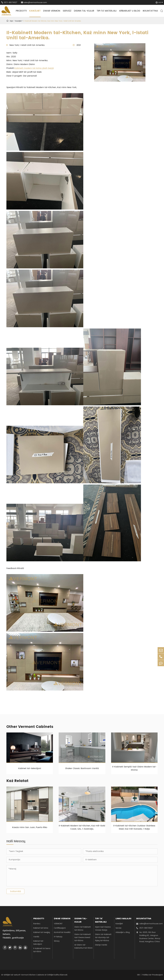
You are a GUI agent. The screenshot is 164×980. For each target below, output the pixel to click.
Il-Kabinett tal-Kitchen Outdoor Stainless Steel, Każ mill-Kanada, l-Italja (134, 827)
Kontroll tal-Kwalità (62, 932)
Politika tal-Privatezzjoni (153, 975)
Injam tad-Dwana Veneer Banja (103, 929)
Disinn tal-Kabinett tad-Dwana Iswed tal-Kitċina (83, 937)
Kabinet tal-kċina (41, 928)
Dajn (11, 21)
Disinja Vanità (101, 945)
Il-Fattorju (58, 937)
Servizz (67, 11)
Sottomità (15, 891)
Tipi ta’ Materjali (107, 11)
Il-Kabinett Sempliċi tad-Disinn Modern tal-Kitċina (134, 768)
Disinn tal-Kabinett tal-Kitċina (83, 929)
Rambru (37, 924)
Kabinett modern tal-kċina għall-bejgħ (34, 68)
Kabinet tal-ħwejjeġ (42, 932)
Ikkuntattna (150, 11)
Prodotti (21, 11)
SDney (57, 941)
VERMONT (58, 924)
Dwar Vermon (52, 11)
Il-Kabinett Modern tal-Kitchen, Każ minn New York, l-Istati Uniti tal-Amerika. (52, 21)
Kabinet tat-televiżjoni (30, 768)
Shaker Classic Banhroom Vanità (82, 768)
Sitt (138, 975)
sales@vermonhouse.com (34, 2)
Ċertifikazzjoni (60, 928)
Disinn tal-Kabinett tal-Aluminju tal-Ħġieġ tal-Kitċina (103, 937)
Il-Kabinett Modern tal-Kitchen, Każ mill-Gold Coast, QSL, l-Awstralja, (82, 827)
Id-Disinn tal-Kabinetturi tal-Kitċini (83, 946)
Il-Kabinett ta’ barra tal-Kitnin (42, 950)
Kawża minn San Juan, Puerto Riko (30, 827)
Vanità (36, 937)
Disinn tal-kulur (84, 11)
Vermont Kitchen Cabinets (33, 975)
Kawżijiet (35, 11)
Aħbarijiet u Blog (130, 11)
